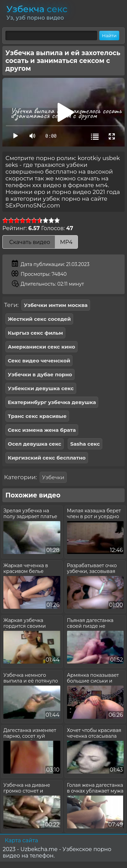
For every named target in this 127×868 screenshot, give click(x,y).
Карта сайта (21, 840)
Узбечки (53, 477)
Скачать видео (40, 242)
